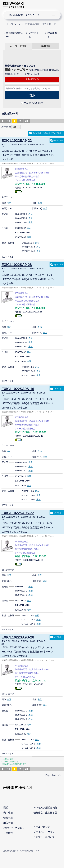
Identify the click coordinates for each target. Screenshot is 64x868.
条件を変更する (32, 79)
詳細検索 (46, 46)
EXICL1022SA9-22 (17, 141)
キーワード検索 (18, 46)
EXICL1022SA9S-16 (18, 389)
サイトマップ (58, 5)
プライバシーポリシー (45, 832)
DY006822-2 (21, 214)
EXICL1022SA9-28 (17, 265)
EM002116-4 (28, 243)
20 (27, 121)
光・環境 (8, 813)
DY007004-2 (21, 222)
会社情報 (8, 833)
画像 (4, 203)
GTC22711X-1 (28, 251)
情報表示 (8, 818)
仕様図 (5, 228)
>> (20, 121)
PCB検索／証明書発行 (45, 808)
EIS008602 (21, 228)
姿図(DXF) (7, 208)
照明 (6, 808)
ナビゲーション (29, 15)
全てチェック (8, 197)
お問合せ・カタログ (14, 828)
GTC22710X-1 (28, 247)
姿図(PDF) (37, 208)
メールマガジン (42, 827)
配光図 (5, 214)
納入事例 (8, 823)
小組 (34, 203)
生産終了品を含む (33, 103)
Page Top (51, 775)
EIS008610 (21, 476)
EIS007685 (21, 237)
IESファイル (8, 257)
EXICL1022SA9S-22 (18, 513)
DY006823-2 (21, 218)
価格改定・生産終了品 (45, 813)
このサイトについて (44, 837)
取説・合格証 (8, 243)
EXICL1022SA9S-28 (18, 637)
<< (8, 121)
